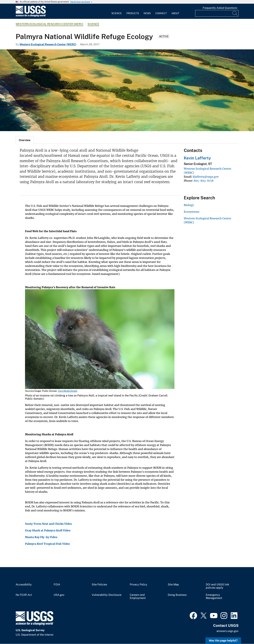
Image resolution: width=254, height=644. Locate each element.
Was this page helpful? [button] (223, 641)
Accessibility (24, 585)
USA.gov (59, 595)
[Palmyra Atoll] (127, 90)
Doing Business (177, 595)
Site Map (173, 585)
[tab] (25, 140)
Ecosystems (192, 212)
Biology (189, 205)
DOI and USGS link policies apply (217, 586)
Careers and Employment (138, 597)
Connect (161, 13)
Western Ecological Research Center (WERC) (49, 24)
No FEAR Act (24, 595)
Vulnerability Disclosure (107, 595)
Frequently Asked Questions (220, 8)
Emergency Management (214, 597)
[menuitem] (117, 11)
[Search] (235, 13)
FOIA (57, 585)
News (147, 13)
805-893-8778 (204, 181)
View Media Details (68, 391)
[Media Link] (100, 339)
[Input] (217, 13)
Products (133, 13)
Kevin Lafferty (197, 158)
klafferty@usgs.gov (206, 177)
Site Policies (99, 585)
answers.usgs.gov (227, 631)
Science (117, 13)
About (175, 13)
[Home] (31, 16)
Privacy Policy (139, 585)
